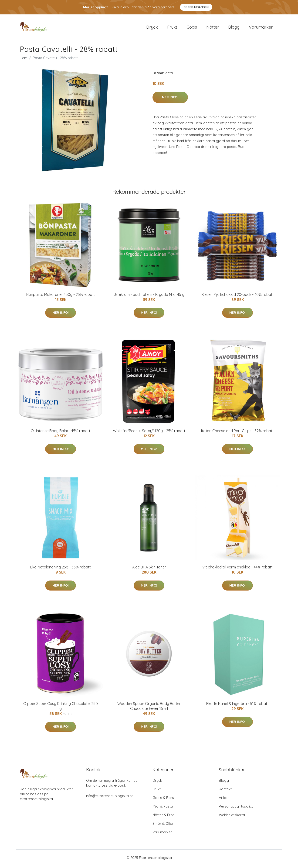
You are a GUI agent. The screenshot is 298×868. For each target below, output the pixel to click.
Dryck (152, 28)
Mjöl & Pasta (163, 809)
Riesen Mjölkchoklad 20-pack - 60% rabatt (238, 297)
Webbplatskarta (232, 817)
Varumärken (261, 28)
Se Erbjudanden (196, 7)
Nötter (213, 28)
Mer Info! (170, 100)
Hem (24, 60)
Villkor (224, 800)
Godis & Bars (163, 800)
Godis (192, 28)
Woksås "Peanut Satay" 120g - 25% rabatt (149, 433)
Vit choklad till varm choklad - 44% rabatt (237, 570)
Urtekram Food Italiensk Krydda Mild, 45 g (149, 297)
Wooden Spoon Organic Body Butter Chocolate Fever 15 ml (149, 708)
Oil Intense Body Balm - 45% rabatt (61, 433)
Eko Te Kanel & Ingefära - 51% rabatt (237, 706)
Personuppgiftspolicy (236, 809)
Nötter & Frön (164, 817)
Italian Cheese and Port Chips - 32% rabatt (237, 433)
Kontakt (225, 791)
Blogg (234, 28)
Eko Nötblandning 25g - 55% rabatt (61, 570)
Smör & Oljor (163, 826)
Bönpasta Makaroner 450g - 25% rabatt (61, 297)
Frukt (172, 28)
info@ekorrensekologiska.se (110, 798)
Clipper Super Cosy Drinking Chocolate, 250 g (61, 708)
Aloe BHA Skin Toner (149, 570)
